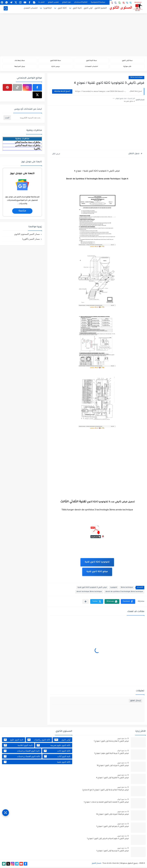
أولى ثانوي (88, 9)
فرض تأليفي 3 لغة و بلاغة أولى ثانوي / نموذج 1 (111, 742)
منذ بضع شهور (122, 739)
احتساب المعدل (31, 9)
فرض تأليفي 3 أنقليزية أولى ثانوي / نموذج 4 (112, 779)
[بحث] (6, 9)
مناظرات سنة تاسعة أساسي (28, 146)
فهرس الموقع (53, 2)
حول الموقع (67, 2)
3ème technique (136, 78)
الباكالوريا (48, 9)
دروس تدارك (56, 67)
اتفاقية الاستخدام (81, 2)
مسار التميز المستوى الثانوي (27, 235)
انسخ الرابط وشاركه (62, 92)
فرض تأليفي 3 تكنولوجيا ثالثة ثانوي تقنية (92, 589)
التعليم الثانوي (101, 9)
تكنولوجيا (114, 589)
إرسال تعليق (135, 702)
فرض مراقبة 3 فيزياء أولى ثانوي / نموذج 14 (112, 815)
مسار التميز (96, 864)
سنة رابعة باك (20, 61)
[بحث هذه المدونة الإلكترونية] (26, 119)
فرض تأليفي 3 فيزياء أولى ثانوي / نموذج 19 (113, 767)
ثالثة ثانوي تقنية (37, 763)
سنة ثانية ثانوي (91, 61)
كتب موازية (127, 67)
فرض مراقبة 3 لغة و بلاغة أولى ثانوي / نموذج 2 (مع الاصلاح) (106, 791)
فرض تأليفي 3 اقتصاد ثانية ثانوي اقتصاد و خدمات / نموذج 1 (106, 803)
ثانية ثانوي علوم (14, 741)
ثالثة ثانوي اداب (57, 752)
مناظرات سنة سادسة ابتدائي (28, 143)
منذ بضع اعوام (122, 751)
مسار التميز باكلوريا (31, 240)
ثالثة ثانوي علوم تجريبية (54, 746)
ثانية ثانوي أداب (57, 757)
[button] (128, 603)
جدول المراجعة (20, 67)
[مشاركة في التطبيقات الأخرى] (86, 603)
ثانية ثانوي (77, 9)
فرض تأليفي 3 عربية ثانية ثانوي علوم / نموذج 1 (111, 755)
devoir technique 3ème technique (89, 593)
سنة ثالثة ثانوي (56, 61)
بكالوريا (37, 150)
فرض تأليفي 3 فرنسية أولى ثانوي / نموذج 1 (113, 852)
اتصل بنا (41, 2)
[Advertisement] (73, 35)
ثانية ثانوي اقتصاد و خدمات (22, 752)
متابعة (22, 212)
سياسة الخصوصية (98, 2)
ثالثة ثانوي (62, 9)
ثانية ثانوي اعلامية (18, 746)
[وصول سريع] (6, 810)
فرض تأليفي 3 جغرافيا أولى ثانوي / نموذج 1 (113, 828)
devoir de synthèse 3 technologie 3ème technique (124, 593)
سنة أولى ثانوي (127, 61)
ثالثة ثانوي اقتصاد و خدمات (22, 757)
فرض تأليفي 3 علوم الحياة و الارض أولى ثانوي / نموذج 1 (108, 840)
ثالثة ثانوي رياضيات (39, 741)
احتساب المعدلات (91, 67)
